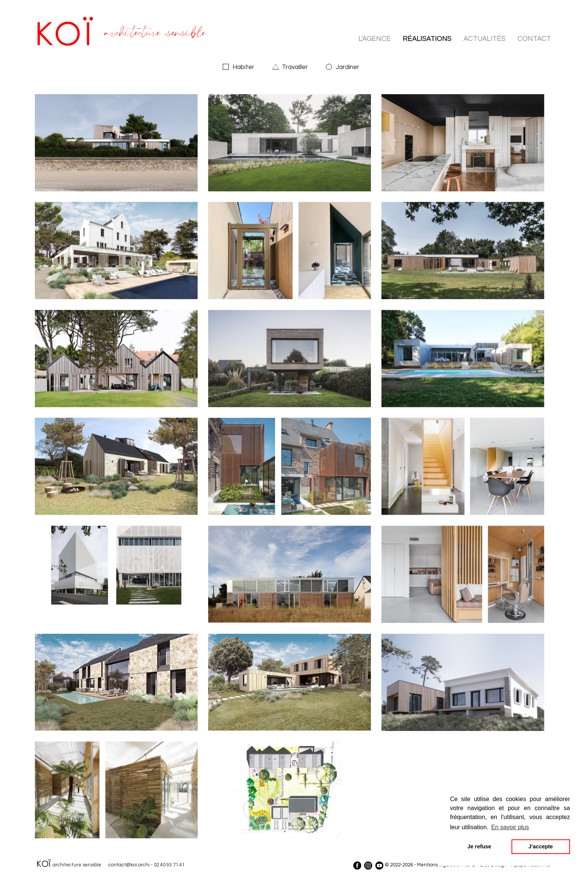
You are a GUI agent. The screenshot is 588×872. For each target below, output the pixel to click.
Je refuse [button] (479, 846)
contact (534, 39)
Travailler (295, 67)
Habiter (243, 67)
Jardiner (347, 67)
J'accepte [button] (541, 846)
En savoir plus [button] (510, 827)
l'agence (375, 39)
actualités (484, 39)
